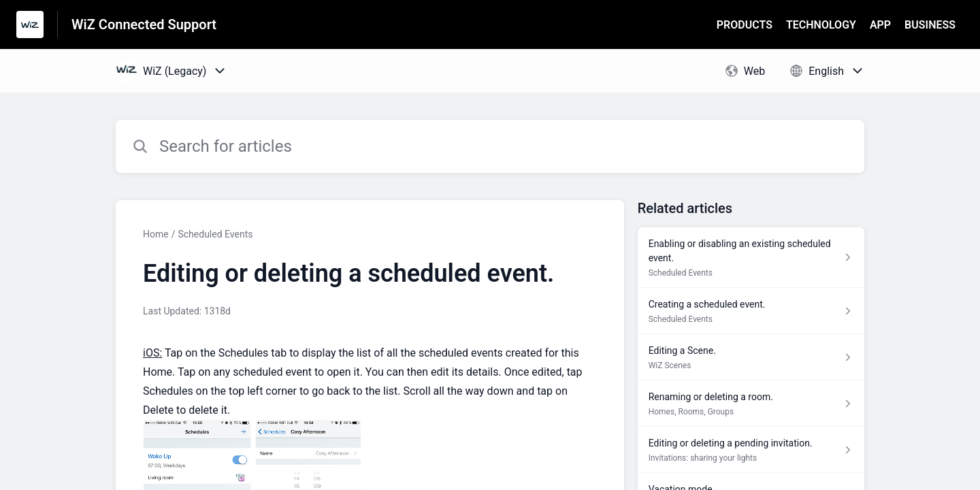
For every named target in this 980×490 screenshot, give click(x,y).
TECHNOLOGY (821, 25)
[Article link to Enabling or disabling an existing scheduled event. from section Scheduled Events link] (751, 258)
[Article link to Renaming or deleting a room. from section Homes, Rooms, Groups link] (751, 404)
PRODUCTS (745, 25)
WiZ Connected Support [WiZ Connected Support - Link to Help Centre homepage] (144, 24)
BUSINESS (930, 25)
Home (156, 234)
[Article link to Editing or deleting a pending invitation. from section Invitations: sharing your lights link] (751, 450)
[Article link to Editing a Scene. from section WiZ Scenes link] (751, 357)
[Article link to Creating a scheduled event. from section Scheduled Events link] (751, 311)
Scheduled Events (215, 234)
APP (880, 25)
